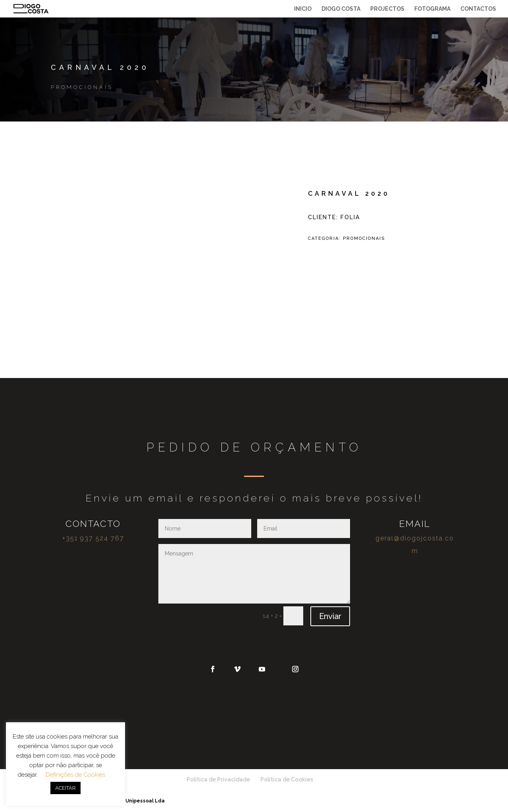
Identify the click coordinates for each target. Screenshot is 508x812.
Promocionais (82, 87)
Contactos (478, 9)
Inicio (303, 9)
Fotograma (432, 9)
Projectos (387, 9)
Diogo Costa (341, 9)
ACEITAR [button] (65, 788)
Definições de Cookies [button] (75, 775)
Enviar (330, 616)
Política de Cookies (287, 779)
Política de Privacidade (218, 779)
